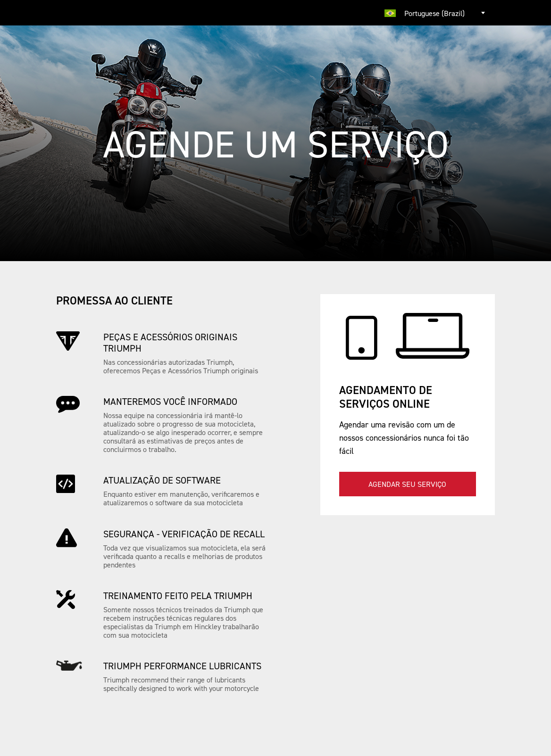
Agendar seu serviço (407, 484)
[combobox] (436, 13)
